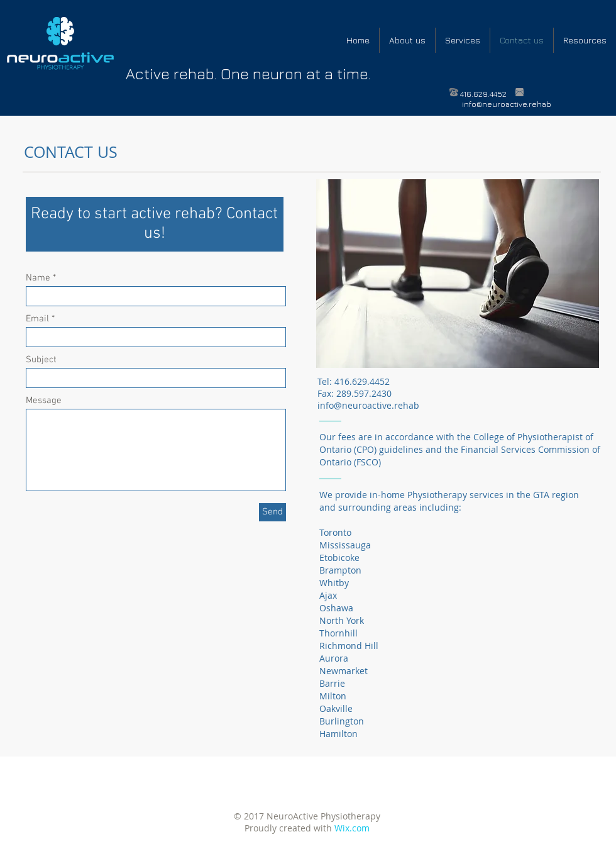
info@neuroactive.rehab (507, 104)
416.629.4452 (483, 94)
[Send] (272, 512)
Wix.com (352, 828)
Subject (41, 360)
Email (37, 319)
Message (44, 401)
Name (38, 278)
